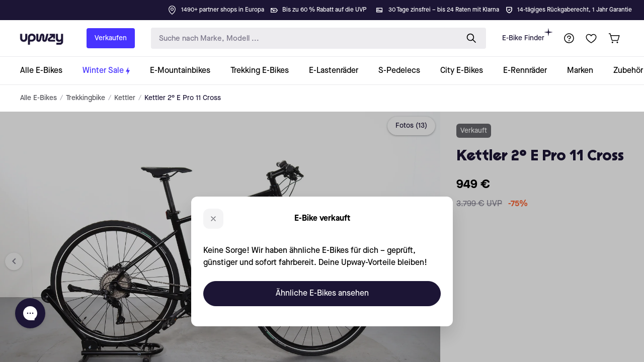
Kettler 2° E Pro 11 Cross (183, 98)
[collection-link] (46, 71)
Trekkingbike (86, 98)
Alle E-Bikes (38, 98)
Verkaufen (111, 38)
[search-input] (302, 38)
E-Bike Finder (527, 35)
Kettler (125, 98)
